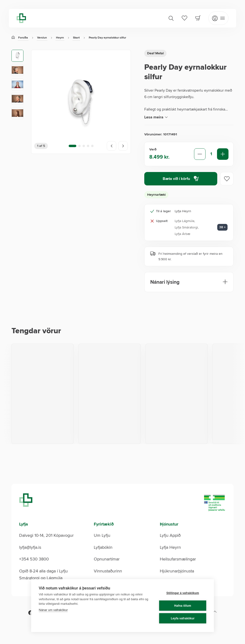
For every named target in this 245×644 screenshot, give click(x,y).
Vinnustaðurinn (108, 579)
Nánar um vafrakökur (53, 610)
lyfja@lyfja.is (30, 555)
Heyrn (60, 38)
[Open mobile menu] (218, 18)
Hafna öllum (183, 606)
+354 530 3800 (34, 567)
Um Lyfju (102, 543)
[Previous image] (111, 146)
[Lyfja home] (21, 18)
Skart (76, 38)
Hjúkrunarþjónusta (177, 579)
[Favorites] (184, 18)
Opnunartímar (107, 567)
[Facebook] (31, 620)
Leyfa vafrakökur (183, 618)
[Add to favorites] (227, 179)
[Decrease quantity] (200, 154)
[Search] (171, 18)
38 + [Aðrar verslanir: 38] (222, 227)
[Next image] (123, 146)
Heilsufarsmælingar (178, 567)
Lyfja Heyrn (170, 555)
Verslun (42, 38)
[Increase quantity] (223, 154)
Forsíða (23, 38)
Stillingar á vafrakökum (183, 593)
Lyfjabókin (103, 555)
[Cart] (198, 18)
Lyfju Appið (170, 543)
